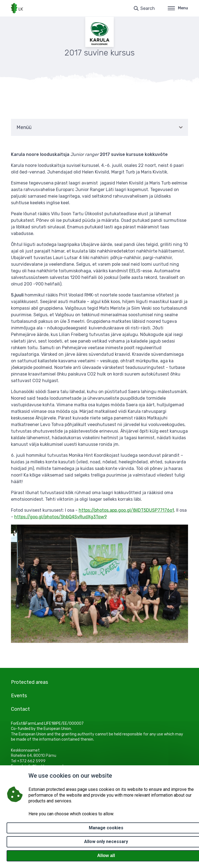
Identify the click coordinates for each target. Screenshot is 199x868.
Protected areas (29, 682)
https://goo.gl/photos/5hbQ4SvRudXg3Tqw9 (61, 517)
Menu (178, 8)
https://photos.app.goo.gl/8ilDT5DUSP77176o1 (126, 510)
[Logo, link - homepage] (17, 8)
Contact (20, 709)
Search (148, 8)
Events (19, 696)
